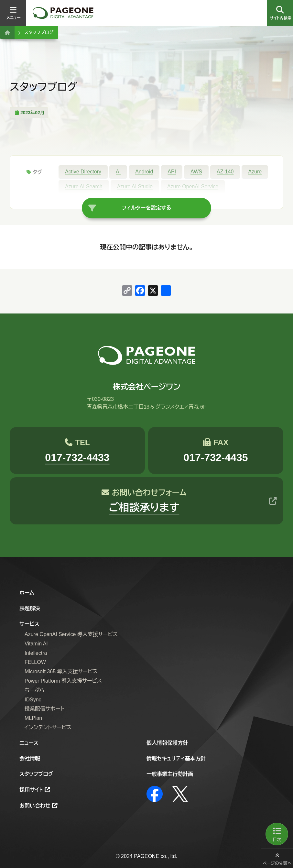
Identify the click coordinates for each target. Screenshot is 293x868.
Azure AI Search (84, 187)
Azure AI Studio (135, 187)
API (172, 172)
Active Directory (83, 172)
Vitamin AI (36, 644)
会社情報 (30, 758)
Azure (255, 172)
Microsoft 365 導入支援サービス (61, 671)
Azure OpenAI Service (193, 187)
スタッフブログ (39, 32)
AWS (196, 172)
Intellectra (36, 653)
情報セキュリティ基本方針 (176, 758)
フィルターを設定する (147, 208)
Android (144, 172)
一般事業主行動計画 (170, 774)
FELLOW (35, 662)
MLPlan (33, 718)
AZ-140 (225, 172)
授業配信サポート (44, 709)
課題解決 (30, 608)
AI (118, 172)
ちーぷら (34, 690)
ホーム (27, 593)
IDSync (33, 700)
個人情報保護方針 (167, 743)
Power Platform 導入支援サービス (63, 681)
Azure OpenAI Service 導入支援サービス (71, 634)
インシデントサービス (48, 727)
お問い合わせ (35, 806)
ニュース (29, 743)
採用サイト (31, 790)
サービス (29, 624)
